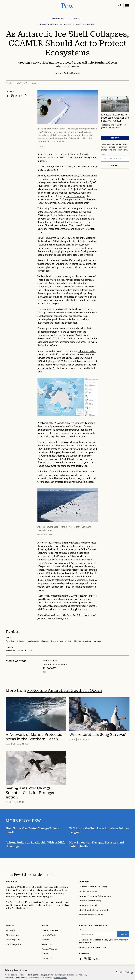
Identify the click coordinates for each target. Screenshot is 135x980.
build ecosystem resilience (78, 354)
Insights (10, 925)
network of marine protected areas (68, 342)
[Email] (115, 159)
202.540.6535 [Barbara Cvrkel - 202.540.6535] (50, 668)
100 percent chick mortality (52, 566)
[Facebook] (81, 959)
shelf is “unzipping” (76, 196)
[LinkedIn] (90, 959)
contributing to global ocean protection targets (61, 436)
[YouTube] (98, 959)
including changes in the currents (54, 319)
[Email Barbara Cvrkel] (44, 672)
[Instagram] (85, 959)
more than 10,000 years (61, 229)
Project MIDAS (78, 189)
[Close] (132, 975)
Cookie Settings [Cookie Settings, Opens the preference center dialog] (123, 974)
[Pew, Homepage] (68, 6)
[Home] (30, 875)
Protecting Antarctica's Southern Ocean (64, 690)
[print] (25, 96)
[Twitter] (94, 959)
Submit (115, 166)
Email (103, 154)
